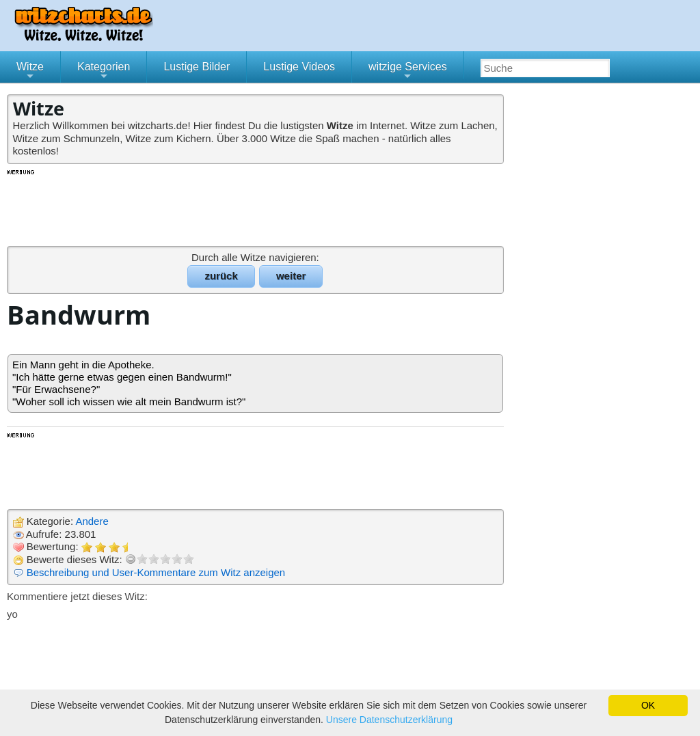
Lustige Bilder (197, 67)
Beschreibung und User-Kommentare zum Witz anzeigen (156, 572)
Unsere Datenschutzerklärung (389, 720)
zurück (221, 276)
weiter (291, 276)
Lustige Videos (299, 67)
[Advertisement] (256, 207)
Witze (30, 72)
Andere (92, 521)
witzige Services (408, 72)
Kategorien (104, 72)
